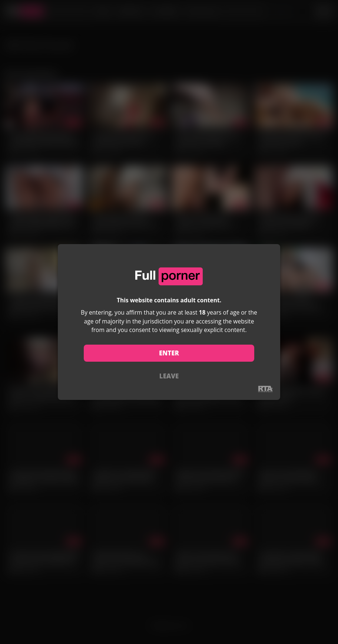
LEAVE (169, 376)
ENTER (169, 353)
